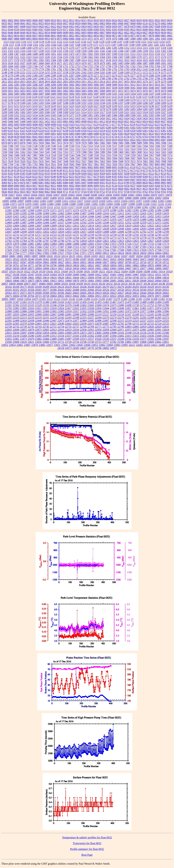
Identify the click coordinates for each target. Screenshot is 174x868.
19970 (76, 281)
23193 (9, 336)
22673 (91, 324)
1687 (145, 63)
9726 (72, 192)
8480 (35, 183)
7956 (127, 164)
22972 (128, 330)
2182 (29, 75)
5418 (90, 118)
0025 (121, 20)
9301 (47, 189)
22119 (98, 314)
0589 (96, 30)
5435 (163, 118)
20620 (106, 293)
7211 (72, 149)
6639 (17, 137)
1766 (158, 66)
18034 (136, 253)
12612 (76, 226)
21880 (9, 311)
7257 (170, 149)
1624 (139, 60)
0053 (41, 23)
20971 (158, 296)
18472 (143, 259)
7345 (47, 152)
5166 (109, 100)
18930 (16, 268)
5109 (164, 94)
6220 (145, 124)
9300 (41, 189)
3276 (145, 82)
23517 (91, 339)
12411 (113, 213)
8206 (115, 173)
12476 (113, 219)
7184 (23, 149)
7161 (139, 146)
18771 (31, 265)
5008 (109, 85)
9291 (17, 189)
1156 (5, 45)
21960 (113, 311)
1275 (66, 48)
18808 (61, 265)
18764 (23, 265)
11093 (102, 204)
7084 (115, 143)
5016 (157, 85)
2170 (133, 72)
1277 (78, 48)
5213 (16, 106)
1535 (66, 57)
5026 (41, 88)
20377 (46, 290)
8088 (109, 167)
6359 (133, 131)
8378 (170, 177)
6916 (96, 140)
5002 (72, 85)
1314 (139, 48)
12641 (128, 229)
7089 (139, 143)
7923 (109, 164)
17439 (23, 250)
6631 (145, 134)
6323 (23, 131)
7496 (41, 155)
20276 (121, 287)
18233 (109, 256)
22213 (23, 317)
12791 (68, 241)
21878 (165, 308)
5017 (163, 85)
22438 (31, 321)
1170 (90, 45)
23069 (68, 333)
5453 (53, 121)
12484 (9, 222)
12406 (76, 213)
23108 (128, 333)
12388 (166, 210)
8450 (139, 180)
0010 (53, 20)
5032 (78, 88)
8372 (151, 177)
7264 (35, 152)
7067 (53, 143)
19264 (124, 271)
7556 (115, 155)
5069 (109, 91)
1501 (84, 54)
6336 (53, 131)
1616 (96, 60)
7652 (78, 161)
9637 (157, 189)
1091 (151, 39)
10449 (94, 195)
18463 (136, 259)
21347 (16, 302)
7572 (170, 155)
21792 (9, 308)
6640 (23, 137)
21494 (158, 302)
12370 (46, 210)
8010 (4, 167)
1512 (133, 54)
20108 (72, 284)
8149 (60, 170)
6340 (78, 131)
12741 (136, 235)
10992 (158, 198)
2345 (23, 79)
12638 (106, 229)
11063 (161, 201)
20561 (166, 290)
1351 (151, 51)
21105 (42, 299)
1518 (170, 54)
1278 (84, 48)
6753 (108, 137)
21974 (136, 311)
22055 (31, 314)
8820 (145, 183)
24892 (106, 348)
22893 (46, 330)
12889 (83, 244)
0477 (121, 26)
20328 (143, 287)
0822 (127, 33)
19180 (79, 271)
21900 (46, 311)
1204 (169, 45)
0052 (35, 23)
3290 (60, 85)
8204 (102, 173)
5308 (60, 112)
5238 (163, 106)
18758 (9, 265)
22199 (165, 314)
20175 (23, 287)
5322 (133, 112)
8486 (66, 183)
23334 (61, 336)
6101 (60, 124)
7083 (109, 143)
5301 (17, 112)
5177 (4, 103)
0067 (127, 23)
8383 (23, 180)
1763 (139, 66)
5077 (151, 91)
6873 (4, 140)
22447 (53, 321)
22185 (151, 314)
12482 (158, 219)
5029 (60, 88)
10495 (38, 198)
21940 (98, 311)
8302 (121, 177)
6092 (11, 124)
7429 (4, 155)
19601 (31, 278)
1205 (4, 48)
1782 (60, 69)
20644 (151, 293)
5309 (66, 112)
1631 (164, 60)
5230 (114, 106)
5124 (71, 97)
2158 (66, 72)
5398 (170, 115)
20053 (165, 281)
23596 (158, 339)
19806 (158, 278)
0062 (96, 23)
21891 (38, 311)
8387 (35, 180)
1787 (90, 69)
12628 (31, 229)
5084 (23, 94)
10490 (23, 198)
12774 (121, 238)
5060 (53, 91)
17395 (143, 247)
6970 (4, 143)
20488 (76, 290)
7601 (102, 158)
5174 (158, 100)
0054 (47, 23)
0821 (121, 33)
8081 (84, 167)
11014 (72, 201)
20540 (143, 290)
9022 (47, 186)
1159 (24, 45)
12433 (76, 216)
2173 (151, 72)
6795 (157, 137)
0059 (78, 23)
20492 (83, 290)
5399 (4, 118)
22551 (151, 321)
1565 (109, 57)
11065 (168, 201)
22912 (53, 330)
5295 (164, 109)
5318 (108, 112)
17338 (98, 247)
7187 (41, 149)
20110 (87, 284)
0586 (90, 30)
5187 (60, 103)
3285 (29, 85)
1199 (138, 45)
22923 (68, 330)
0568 (47, 30)
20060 (20, 284)
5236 (151, 106)
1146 (114, 42)
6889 (72, 140)
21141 (65, 299)
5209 (164, 103)
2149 (11, 72)
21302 (162, 299)
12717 (38, 235)
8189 (35, 173)
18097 (35, 256)
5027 (47, 88)
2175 (164, 72)
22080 (61, 314)
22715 (136, 324)
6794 (151, 137)
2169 (127, 72)
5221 (59, 106)
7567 (151, 155)
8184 (17, 173)
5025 (35, 88)
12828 (158, 241)
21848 (121, 308)
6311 (17, 131)
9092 (72, 186)
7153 (90, 146)
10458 (116, 195)
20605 (83, 293)
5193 (96, 103)
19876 (38, 281)
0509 (164, 26)
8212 (151, 173)
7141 (59, 146)
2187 (41, 75)
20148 (162, 284)
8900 (17, 186)
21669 (98, 305)
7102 (4, 146)
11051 (109, 201)
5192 (90, 103)
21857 (128, 308)
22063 (46, 314)
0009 (47, 20)
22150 (113, 314)
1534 (60, 57)
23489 (53, 339)
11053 (117, 201)
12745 (158, 235)
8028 (23, 167)
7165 (151, 146)
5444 (170, 118)
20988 (166, 296)
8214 (163, 173)
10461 (131, 195)
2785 (84, 79)
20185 (31, 287)
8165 (102, 170)
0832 (4, 36)
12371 (53, 210)
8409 (102, 180)
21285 (124, 299)
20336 (166, 287)
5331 (17, 115)
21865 (143, 308)
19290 (139, 271)
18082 (20, 256)
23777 (106, 342)
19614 (46, 278)
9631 (139, 189)
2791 (121, 79)
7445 (11, 155)
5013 (139, 85)
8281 (102, 177)
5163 (90, 100)
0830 (164, 33)
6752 (102, 137)
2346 (29, 79)
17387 (136, 247)
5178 (11, 103)
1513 (139, 54)
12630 (46, 229)
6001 (66, 121)
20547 (151, 290)
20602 (68, 293)
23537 (113, 339)
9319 (114, 189)
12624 (165, 226)
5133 (120, 97)
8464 (164, 180)
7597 (78, 158)
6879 (23, 140)
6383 (4, 134)
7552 (102, 155)
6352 (90, 131)
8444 (127, 180)
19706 (98, 278)
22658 (83, 324)
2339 (158, 75)
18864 (143, 265)
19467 (136, 275)
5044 (139, 88)
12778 (143, 238)
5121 (53, 97)
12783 (16, 241)
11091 (87, 204)
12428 (46, 216)
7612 (157, 158)
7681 (145, 161)
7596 (72, 158)
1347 (127, 51)
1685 (133, 63)
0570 (59, 30)
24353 (147, 345)
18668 (98, 262)
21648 (76, 305)
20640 (143, 293)
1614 (84, 60)
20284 (128, 287)
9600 (121, 189)
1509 (115, 54)
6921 (127, 140)
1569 (133, 57)
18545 (166, 259)
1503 (96, 54)
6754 (114, 137)
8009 (170, 164)
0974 (53, 39)
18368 (53, 259)
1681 (109, 63)
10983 (91, 198)
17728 (9, 253)
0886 (4, 39)
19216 (109, 271)
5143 (11, 100)
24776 (91, 348)
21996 (166, 311)
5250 (66, 109)
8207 (121, 173)
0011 (59, 20)
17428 (166, 247)
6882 (35, 140)
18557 (16, 262)
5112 (5, 97)
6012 (102, 121)
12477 (121, 219)
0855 (90, 36)
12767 (83, 238)
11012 (65, 201)
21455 (98, 302)
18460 (128, 259)
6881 (29, 140)
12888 (76, 244)
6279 (66, 128)
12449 (128, 216)
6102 (66, 124)
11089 (72, 204)
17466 (38, 250)
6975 (17, 143)
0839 (41, 36)
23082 (98, 333)
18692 (113, 262)
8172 (127, 170)
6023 (139, 121)
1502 (90, 54)
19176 (72, 271)
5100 (109, 94)
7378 (78, 152)
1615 (90, 60)
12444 (91, 216)
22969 (113, 330)
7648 (66, 161)
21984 (151, 311)
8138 (17, 170)
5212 (10, 106)
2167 (115, 72)
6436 (66, 134)
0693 (84, 33)
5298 (170, 109)
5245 (35, 109)
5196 (115, 103)
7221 (121, 149)
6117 (90, 124)
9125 (109, 186)
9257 (133, 186)
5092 (72, 94)
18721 (136, 262)
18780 (38, 265)
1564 (102, 57)
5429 (145, 118)
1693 (4, 66)
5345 (53, 115)
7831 (53, 164)
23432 (143, 336)
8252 (66, 177)
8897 (170, 183)
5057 (41, 91)
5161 (78, 100)
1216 (17, 48)
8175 (145, 170)
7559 (133, 155)
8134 (11, 170)
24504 (169, 345)
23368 (98, 336)
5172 (145, 100)
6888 (66, 140)
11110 (43, 207)
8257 (84, 177)
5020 (11, 88)
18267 (124, 256)
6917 (102, 140)
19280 (132, 271)
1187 (114, 45)
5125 (77, 97)
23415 (136, 336)
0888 (17, 39)
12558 (136, 222)
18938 (23, 268)
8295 (115, 177)
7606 (127, 158)
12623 (158, 226)
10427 (12, 195)
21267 (109, 299)
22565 (16, 324)
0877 (145, 36)
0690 (66, 33)
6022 (133, 121)
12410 (106, 213)
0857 (102, 36)
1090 (145, 39)
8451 (145, 180)
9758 (127, 192)
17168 (158, 244)
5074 (133, 91)
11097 (124, 204)
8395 (72, 180)
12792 (76, 241)
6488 (96, 134)
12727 (76, 235)
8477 (29, 183)
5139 (157, 97)
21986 (158, 311)
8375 (164, 177)
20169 (16, 287)
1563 (96, 57)
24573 (68, 348)
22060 (38, 314)
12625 (9, 229)
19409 (91, 275)
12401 (53, 213)
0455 (90, 26)
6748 (78, 137)
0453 (78, 26)
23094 (106, 333)
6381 (163, 131)
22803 (128, 327)
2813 (11, 82)
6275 (41, 128)
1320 (170, 48)
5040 (127, 88)
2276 (127, 75)
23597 (166, 339)
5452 (47, 121)
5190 (78, 103)
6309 (4, 131)
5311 (78, 112)
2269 (84, 75)
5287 (151, 109)
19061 (98, 268)
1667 (35, 63)
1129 (102, 42)
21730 (136, 305)
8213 (157, 173)
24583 (76, 348)
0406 (11, 26)
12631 (53, 229)
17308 (68, 247)
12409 (98, 213)
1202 (156, 45)
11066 (6, 204)
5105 (139, 94)
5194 (102, 103)
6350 (84, 131)
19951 (61, 281)
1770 (11, 69)
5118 (35, 97)
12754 (46, 238)
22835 (166, 327)
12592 (166, 222)
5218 (47, 106)
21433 (76, 302)
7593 (53, 158)
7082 (102, 143)
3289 (53, 85)
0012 (65, 20)
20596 (61, 293)
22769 (91, 327)
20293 (136, 287)
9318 (108, 189)
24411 (154, 345)
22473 (61, 321)
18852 (121, 265)
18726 (143, 262)
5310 (72, 112)
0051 (29, 23)
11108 (36, 207)
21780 (166, 305)
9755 (114, 192)
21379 (38, 302)
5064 (78, 91)
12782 (9, 241)
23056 (53, 333)
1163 (48, 45)
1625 (145, 60)
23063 (61, 333)
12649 (23, 232)
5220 (53, 106)
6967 (164, 140)
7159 (127, 146)
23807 (136, 342)
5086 (35, 94)
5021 (17, 88)
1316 (151, 48)
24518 (61, 348)
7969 (139, 164)
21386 (46, 302)
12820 (98, 241)
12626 (16, 229)
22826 (151, 327)
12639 (113, 229)
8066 (66, 167)
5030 (66, 88)
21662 (83, 305)
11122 (93, 207)
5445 (4, 121)
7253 (157, 149)
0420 (41, 26)
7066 (47, 143)
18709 (128, 262)
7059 (41, 143)
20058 (12, 284)
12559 (143, 222)
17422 (158, 247)
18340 (31, 259)
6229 (23, 128)
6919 (115, 140)
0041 (23, 23)
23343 (76, 336)
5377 (72, 115)
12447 (113, 216)
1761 (127, 66)
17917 (61, 253)
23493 (61, 339)
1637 (23, 63)
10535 (61, 198)
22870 (31, 330)
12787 (46, 241)
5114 (17, 97)
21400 (53, 302)
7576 (11, 158)
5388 (121, 115)
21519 (23, 305)
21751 (143, 305)
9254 (121, 186)
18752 (166, 262)
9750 (96, 192)
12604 (16, 226)
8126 (157, 167)
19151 (57, 271)
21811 (38, 308)
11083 (43, 204)
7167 (163, 146)
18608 (53, 262)
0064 (109, 23)
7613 (163, 158)
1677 (90, 63)
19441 (113, 275)
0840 (47, 36)
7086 (127, 143)
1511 (127, 54)
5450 (35, 121)
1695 (17, 66)
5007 (102, 85)
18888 (158, 265)
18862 (136, 265)
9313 (96, 189)
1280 (96, 48)
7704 (11, 164)
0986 (72, 39)
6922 (133, 140)
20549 (158, 290)
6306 (158, 128)
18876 (151, 265)
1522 (23, 57)
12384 (143, 210)
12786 (38, 241)
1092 (158, 39)
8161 (78, 170)
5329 (4, 115)
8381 (11, 180)
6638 (11, 137)
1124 (72, 42)
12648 (16, 232)
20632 (136, 293)
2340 (164, 75)
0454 (84, 26)
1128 (96, 42)
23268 (23, 336)
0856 (96, 36)
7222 (127, 149)
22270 (106, 317)
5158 (60, 100)
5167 (115, 100)
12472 (91, 219)
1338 (78, 51)
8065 (60, 167)
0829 (158, 33)
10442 (71, 195)
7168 (170, 146)
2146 (164, 69)
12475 (106, 219)
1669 (47, 63)
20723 (38, 296)
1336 (66, 51)
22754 (61, 327)
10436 (49, 195)
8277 (90, 177)
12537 (61, 222)
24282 (139, 345)
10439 (64, 195)
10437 (56, 195)
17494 (61, 250)
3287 (41, 85)
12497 (53, 222)
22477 (76, 321)
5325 (151, 112)
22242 (61, 317)
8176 (151, 170)
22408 (16, 321)
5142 (4, 100)
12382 (128, 210)
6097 (41, 124)
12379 (106, 210)
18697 (121, 262)
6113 (78, 124)
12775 (128, 238)
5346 (60, 115)
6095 (29, 124)
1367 (17, 54)
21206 (87, 299)
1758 (109, 66)
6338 (65, 131)
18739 (158, 262)
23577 (143, 339)
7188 (47, 149)
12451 (143, 216)
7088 (133, 143)
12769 (98, 238)
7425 (164, 152)
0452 (72, 26)
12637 (98, 229)
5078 (158, 91)
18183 (94, 256)
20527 (113, 290)
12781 (166, 238)
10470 (154, 195)
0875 (133, 36)
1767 (164, 66)
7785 (29, 164)
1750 (60, 66)
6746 (65, 137)
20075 (27, 284)
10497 (46, 198)
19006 (46, 268)
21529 (38, 305)
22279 (128, 317)
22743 (38, 327)
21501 (9, 305)
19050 (91, 268)
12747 (165, 235)
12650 (31, 232)
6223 (157, 124)
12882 (38, 244)
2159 (72, 72)
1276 (72, 48)
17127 (136, 244)
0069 (139, 23)
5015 (151, 85)
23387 (106, 336)
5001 (66, 85)
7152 (84, 146)
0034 (170, 20)
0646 (11, 33)
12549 (106, 222)
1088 (133, 39)
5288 (158, 109)
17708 (158, 250)
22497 (106, 321)
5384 (102, 115)
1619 (115, 60)
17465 (31, 250)
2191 (66, 75)
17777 (23, 253)
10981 (76, 198)
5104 (133, 94)
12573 (151, 222)
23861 (20, 345)
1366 (11, 54)
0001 (4, 20)
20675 (9, 296)
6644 (47, 137)
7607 (133, 158)
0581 (72, 30)
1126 (84, 42)
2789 (109, 79)
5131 (108, 97)
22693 (113, 324)
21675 (113, 305)
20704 (31, 296)
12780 (158, 238)
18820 (76, 265)
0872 (115, 36)
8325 (127, 177)
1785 (78, 69)
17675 (151, 250)
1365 (4, 54)
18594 (38, 262)
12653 (53, 232)
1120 (48, 42)
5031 (72, 88)
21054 (28, 299)
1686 (139, 63)
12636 (91, 229)
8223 (23, 177)
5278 (102, 109)
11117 (71, 207)
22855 (23, 330)
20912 (98, 296)
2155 (47, 72)
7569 (164, 155)
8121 (139, 167)
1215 (11, 48)
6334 (41, 131)
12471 (83, 219)
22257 (91, 317)
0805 (96, 33)
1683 (121, 63)
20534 (136, 290)
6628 (127, 134)
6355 (108, 131)
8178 (158, 170)
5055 (29, 91)
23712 (61, 342)
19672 (83, 278)
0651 (35, 33)
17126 (128, 244)
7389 (102, 152)
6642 (35, 137)
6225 (169, 124)
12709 (166, 232)
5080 (170, 91)
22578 (23, 324)
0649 (23, 33)
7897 (102, 164)
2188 (47, 75)
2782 (66, 79)
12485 (16, 222)
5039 (121, 88)
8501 (102, 183)
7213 (84, 149)
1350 (145, 51)
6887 (60, 140)
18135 (72, 256)
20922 (113, 296)
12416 (143, 213)
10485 (9, 198)
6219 (139, 124)
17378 (121, 247)
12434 (83, 216)
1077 (102, 39)
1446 (29, 54)
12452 (151, 216)
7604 (115, 158)
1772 (17, 69)
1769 (4, 69)
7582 (23, 158)
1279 (90, 48)
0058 (72, 23)
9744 (84, 192)
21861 (136, 308)
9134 (115, 186)
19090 (158, 268)
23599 (9, 342)
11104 (6, 207)
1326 (29, 51)
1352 (158, 51)
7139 (47, 146)
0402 (163, 23)
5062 (66, 91)
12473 (98, 219)
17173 (166, 244)
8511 (115, 183)
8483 (53, 183)
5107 (151, 94)
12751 (31, 238)
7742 (17, 164)
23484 (46, 339)
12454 (166, 216)
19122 (27, 271)
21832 (76, 308)
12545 (98, 222)
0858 (109, 36)
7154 (96, 146)
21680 (121, 305)
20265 (98, 287)
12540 (68, 222)
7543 (72, 155)
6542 (115, 134)
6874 (11, 140)
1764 (145, 66)
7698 (164, 161)
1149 (132, 42)
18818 (68, 265)
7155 (102, 146)
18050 (143, 253)
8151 (66, 170)
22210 (16, 317)
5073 (127, 91)
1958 (133, 69)
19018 (68, 268)
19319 (169, 271)
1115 (18, 42)
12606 (31, 226)
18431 (113, 259)
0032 (157, 20)
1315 (145, 48)
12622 (151, 226)
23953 (95, 345)
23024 (166, 330)
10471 (161, 195)
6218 (133, 124)
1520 (11, 57)
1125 (78, 42)
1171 (96, 45)
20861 (83, 296)
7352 (60, 152)
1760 (121, 66)
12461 (53, 219)
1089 (139, 39)
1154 (162, 42)
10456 (109, 195)
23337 (68, 336)
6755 (121, 137)
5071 (115, 91)
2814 (17, 82)
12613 (83, 226)
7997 (151, 164)
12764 (76, 238)
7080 (90, 143)
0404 (170, 23)
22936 (83, 330)
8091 (115, 167)
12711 (8, 235)
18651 (83, 262)
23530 (106, 339)
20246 (83, 287)
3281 (4, 85)
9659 (35, 192)
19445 (128, 275)
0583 (84, 30)
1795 (127, 69)
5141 (169, 97)
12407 (83, 213)
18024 (121, 253)
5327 (163, 112)
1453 (66, 54)
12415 (136, 213)
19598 (23, 278)
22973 (136, 330)
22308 (151, 317)
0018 (96, 20)
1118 (36, 42)
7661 (96, 161)
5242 (17, 109)
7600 (96, 158)
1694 (11, 66)
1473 (78, 54)
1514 (145, 54)
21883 (16, 311)
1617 (102, 60)
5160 (72, 100)
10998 (28, 201)
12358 (130, 207)
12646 (166, 229)
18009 (98, 253)
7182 (11, 149)
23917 (50, 345)
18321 (9, 259)
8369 (145, 177)
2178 (4, 75)
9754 (108, 192)
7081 (96, 143)
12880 (23, 244)
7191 (66, 149)
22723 (151, 324)
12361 (145, 207)
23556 (128, 339)
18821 (83, 265)
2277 (133, 75)
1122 (59, 42)
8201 (90, 173)
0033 (163, 20)
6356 (114, 131)
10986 (113, 198)
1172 (102, 45)
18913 (166, 265)
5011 (127, 85)
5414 (65, 118)
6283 (90, 128)
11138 (108, 207)
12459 (38, 219)
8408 (96, 180)
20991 (5, 299)
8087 (102, 167)
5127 (90, 97)
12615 (98, 226)
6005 (78, 121)
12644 (151, 229)
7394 (109, 152)
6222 (151, 124)
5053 (23, 91)
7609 (139, 158)
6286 (109, 128)
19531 (158, 275)
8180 (170, 170)
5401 (17, 118)
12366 (16, 210)
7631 (35, 161)
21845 (113, 308)
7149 (65, 146)
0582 (78, 30)
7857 (90, 164)
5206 (145, 103)
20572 (16, 293)
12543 (91, 222)
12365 (9, 210)
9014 (29, 186)
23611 (31, 342)
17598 (121, 250)
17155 (151, 244)
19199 (94, 271)
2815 (23, 82)
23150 (151, 333)
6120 (102, 124)
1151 (144, 42)
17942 (76, 253)
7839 (66, 164)
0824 (139, 33)
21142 (72, 299)
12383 (136, 210)
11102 (161, 204)
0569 (53, 30)
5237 (157, 106)
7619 (17, 161)
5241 (11, 109)
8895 (163, 183)
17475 (46, 250)
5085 (29, 94)
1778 (35, 69)
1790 (109, 69)
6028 (170, 121)
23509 (76, 339)
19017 (61, 268)
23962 (102, 345)
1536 (72, 57)
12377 (91, 210)
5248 (53, 109)
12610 (61, 226)
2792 (127, 79)
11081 (35, 204)
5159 (66, 100)
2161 (78, 72)
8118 (133, 167)
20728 (46, 296)
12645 (158, 229)
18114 (65, 256)
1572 (151, 57)
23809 (151, 342)
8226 (29, 177)
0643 (163, 30)
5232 (127, 106)
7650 (72, 161)
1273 (53, 48)
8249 (60, 177)
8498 (90, 183)
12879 (16, 244)
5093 (78, 94)
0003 (17, 20)
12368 (31, 210)
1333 (47, 51)
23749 (91, 342)
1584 (53, 60)
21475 (121, 302)
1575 (170, 57)
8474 (17, 183)
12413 (128, 213)
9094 (78, 186)
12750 (23, 238)
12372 (61, 210)
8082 (90, 167)
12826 (143, 241)
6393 (23, 134)
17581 (113, 250)
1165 (60, 45)
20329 (151, 287)
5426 (139, 118)
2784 (78, 79)
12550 (113, 222)
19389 (68, 275)
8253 (72, 177)
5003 (78, 85)
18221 (102, 256)
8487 (72, 183)
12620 (136, 226)
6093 (17, 124)
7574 (4, 158)
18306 (154, 256)
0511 (4, 30)
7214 (90, 149)
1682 (115, 63)
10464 (146, 195)
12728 (83, 235)
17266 (38, 247)
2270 (90, 75)
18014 (113, 253)
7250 (139, 149)
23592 (151, 339)
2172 (145, 72)
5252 (78, 109)
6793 (145, 137)
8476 (23, 183)
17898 (53, 253)
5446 (11, 121)
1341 (96, 51)
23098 (113, 333)
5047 (158, 88)
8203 (96, 173)
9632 (145, 189)
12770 (106, 238)
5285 (145, 109)
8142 (29, 170)
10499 (53, 198)
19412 (98, 275)
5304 (35, 112)
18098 (42, 256)
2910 (78, 82)
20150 (169, 284)
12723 (53, 235)
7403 (127, 152)
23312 (53, 336)
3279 (163, 82)
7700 (4, 164)
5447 (17, 121)
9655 (23, 192)
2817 (35, 82)
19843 (9, 281)
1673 (72, 63)
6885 (53, 140)
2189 (53, 75)
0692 (78, 33)
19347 (31, 275)
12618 (121, 226)
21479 (128, 302)
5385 (109, 115)
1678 (96, 63)
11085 (58, 204)
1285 (115, 48)
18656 (91, 262)
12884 (53, 244)
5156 (47, 100)
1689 (158, 63)
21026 (20, 299)
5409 (35, 118)
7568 (158, 155)
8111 (127, 167)
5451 (41, 121)
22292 (143, 317)
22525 (136, 321)
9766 (170, 192)
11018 (87, 201)
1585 (60, 60)
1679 (102, 63)
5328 (170, 112)
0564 (23, 30)
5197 (121, 103)
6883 (41, 140)
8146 (53, 170)
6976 (23, 143)
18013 (106, 253)
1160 (30, 45)
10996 (13, 201)
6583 (121, 134)
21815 (46, 308)
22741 (31, 327)
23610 (23, 342)
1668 (41, 63)
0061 (90, 23)
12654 (61, 232)
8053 (53, 167)
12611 (68, 226)
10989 (136, 198)
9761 (139, 192)
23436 (151, 336)
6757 (133, 137)
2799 (164, 79)
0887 (11, 39)
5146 (29, 100)
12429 (53, 216)
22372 (166, 317)
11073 (13, 204)
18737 (151, 262)
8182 (4, 173)
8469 (4, 183)
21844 (106, 308)
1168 (78, 45)
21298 (154, 299)
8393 (60, 180)
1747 (41, 66)
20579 (31, 293)
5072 (121, 91)
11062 (154, 201)
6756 (127, 137)
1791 (115, 69)
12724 (61, 235)
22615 (46, 324)
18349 (38, 259)
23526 (98, 339)
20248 (91, 287)
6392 (17, 134)
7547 (84, 155)
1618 (109, 60)
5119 (41, 97)
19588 (16, 278)
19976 (83, 281)
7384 (96, 152)
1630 (158, 60)
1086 (121, 39)
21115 (50, 299)
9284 (4, 189)
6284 (96, 128)
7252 (151, 149)
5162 (84, 100)
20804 (53, 296)
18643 (76, 262)
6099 (54, 124)
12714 (23, 235)
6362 (151, 131)
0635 (139, 30)
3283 (17, 85)
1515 (151, 54)
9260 (139, 186)
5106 (145, 94)
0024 (114, 20)
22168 (136, 314)
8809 (139, 183)
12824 (128, 241)
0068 (133, 23)
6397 (41, 134)
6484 (78, 134)
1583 (47, 60)
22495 (91, 321)
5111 (170, 94)
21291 (139, 299)
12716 (31, 235)
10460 (124, 195)
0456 (96, 26)
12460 (46, 219)
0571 (65, 30)
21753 (151, 305)
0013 (72, 20)
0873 (121, 36)
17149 (143, 244)
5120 (47, 97)
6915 (90, 140)
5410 (41, 118)
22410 (23, 321)
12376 (83, 210)
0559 (16, 30)
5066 (90, 91)
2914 (102, 82)
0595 (127, 30)
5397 (164, 115)
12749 (16, 238)
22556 (9, 324)
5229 (108, 106)
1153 (156, 42)
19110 (12, 271)
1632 (170, 60)
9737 (78, 192)
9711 (66, 192)
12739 (128, 235)
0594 (121, 30)
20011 (128, 281)
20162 (9, 287)
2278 (139, 75)
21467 (113, 302)
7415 (151, 152)
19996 (106, 281)
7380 (84, 152)
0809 (109, 33)
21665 (91, 305)
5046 (151, 88)
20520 (98, 290)
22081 (68, 314)
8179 (164, 170)
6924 (145, 140)
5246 (41, 109)
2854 (72, 82)
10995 (6, 201)
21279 (117, 299)
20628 (128, 293)
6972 (11, 143)
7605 (121, 158)
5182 (35, 103)
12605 (23, 226)
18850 (113, 265)
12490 (31, 222)
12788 (53, 241)
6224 (163, 124)
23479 (31, 339)
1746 (35, 66)
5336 (41, 115)
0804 (90, 33)
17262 (31, 247)
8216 (4, 177)
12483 (166, 219)
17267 (46, 247)
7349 (53, 152)
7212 (78, 149)
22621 (53, 324)
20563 (9, 293)
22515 (121, 321)
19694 (91, 278)
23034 (16, 333)
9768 (5, 195)
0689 (60, 33)
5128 (96, 97)
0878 (151, 36)
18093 (27, 256)
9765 (163, 192)
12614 (91, 226)
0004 (23, 20)
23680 (46, 342)
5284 (139, 109)
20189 (38, 287)
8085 (96, 167)
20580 (38, 293)
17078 (121, 244)
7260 (11, 152)
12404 (68, 213)
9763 (151, 192)
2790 (115, 79)
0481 (139, 26)
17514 (68, 250)
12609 (53, 226)
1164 (54, 45)
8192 (41, 173)
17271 (53, 247)
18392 (91, 259)
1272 (47, 48)
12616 (106, 226)
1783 (66, 69)
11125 (100, 207)
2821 (60, 82)
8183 (11, 173)
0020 (108, 20)
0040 (17, 23)
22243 (68, 317)
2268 (78, 75)
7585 (29, 158)
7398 (115, 152)
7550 (96, 155)
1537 (78, 57)
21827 (68, 308)
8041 (35, 167)
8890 (157, 183)
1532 (53, 57)
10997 (21, 201)
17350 (113, 247)
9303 (60, 189)
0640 (145, 30)
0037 (11, 23)
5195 (109, 103)
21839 (98, 308)
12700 (128, 232)
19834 (166, 278)
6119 (96, 124)
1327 (35, 51)
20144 (154, 284)
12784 (23, 241)
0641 (151, 30)
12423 (23, 216)
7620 (23, 161)
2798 (158, 79)
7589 (47, 158)
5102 (121, 94)
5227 (96, 106)
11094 (109, 204)
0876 (139, 36)
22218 (31, 317)
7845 (72, 164)
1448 (35, 54)
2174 (158, 72)
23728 (68, 342)
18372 (61, 259)
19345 (23, 275)
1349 (139, 51)
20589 (46, 293)
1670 (53, 63)
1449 (41, 54)
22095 (83, 314)
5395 (151, 115)
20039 (136, 281)
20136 (132, 284)
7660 (90, 161)
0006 (35, 20)
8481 (41, 183)
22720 (143, 324)
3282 (11, 85)
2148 (4, 72)
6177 (114, 124)
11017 (80, 201)
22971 (121, 330)
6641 (29, 137)
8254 (78, 177)
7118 (29, 146)
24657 (83, 348)
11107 (28, 207)
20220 (53, 287)
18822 (91, 265)
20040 (143, 281)
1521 (17, 57)
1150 (138, 42)
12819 (91, 241)
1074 (84, 39)
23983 (117, 345)
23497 (68, 339)
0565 (29, 30)
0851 (66, 36)
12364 (168, 207)
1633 (4, 63)
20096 (57, 284)
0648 (17, 33)
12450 (136, 216)
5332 (23, 115)
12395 (23, 213)
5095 (90, 94)
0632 (133, 30)
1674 (78, 63)
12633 (68, 229)
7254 (163, 149)
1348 (133, 51)
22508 (113, 321)
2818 (41, 82)
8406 (90, 180)
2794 (133, 79)
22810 (143, 327)
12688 (106, 232)
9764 (157, 192)
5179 (17, 103)
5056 (35, 91)
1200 (144, 45)
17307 (61, 247)
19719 (113, 278)
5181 (29, 103)
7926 (115, 164)
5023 (23, 88)
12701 (136, 232)
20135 (124, 284)
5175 (164, 100)
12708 (158, 232)
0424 (66, 26)
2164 (96, 72)
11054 (124, 201)
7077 (72, 143)
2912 (90, 82)
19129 (35, 271)
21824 (61, 308)
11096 (117, 204)
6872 (170, 137)
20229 (68, 287)
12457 (23, 219)
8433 (109, 180)
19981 (91, 281)
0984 (66, 39)
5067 (96, 91)
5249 (60, 109)
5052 (17, 91)
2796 (145, 79)
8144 (41, 170)
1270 (35, 48)
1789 (102, 69)
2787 (96, 79)
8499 (96, 183)
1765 (151, 66)
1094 (170, 39)
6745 (59, 137)
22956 (98, 330)
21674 (106, 305)
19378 (61, 275)
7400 (121, 152)
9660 (41, 192)
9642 (163, 189)
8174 (139, 170)
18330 (23, 259)
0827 (145, 33)
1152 (150, 42)
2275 (121, 75)
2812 (4, 82)
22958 (106, 330)
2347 (35, 79)
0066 (121, 23)
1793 (121, 69)
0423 (60, 26)
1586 (66, 60)
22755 (68, 327)
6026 (157, 121)
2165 (102, 72)
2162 (84, 72)
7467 (29, 155)
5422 (114, 118)
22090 (76, 314)
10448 (86, 195)
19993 (98, 281)
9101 (102, 186)
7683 (151, 161)
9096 (90, 186)
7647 (60, 161)
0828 (151, 33)
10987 (121, 198)
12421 (16, 216)
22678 (98, 324)
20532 (128, 290)
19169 (64, 271)
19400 (76, 275)
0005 (29, 20)
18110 (57, 256)
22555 (166, 321)
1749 (53, 66)
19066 (121, 268)
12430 (61, 216)
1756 (96, 66)
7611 (151, 158)
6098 (47, 124)
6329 (35, 131)
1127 (90, 42)
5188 (66, 103)
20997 (13, 299)
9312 (90, 189)
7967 (133, 164)
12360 (138, 207)
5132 (114, 97)
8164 (96, 170)
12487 (23, 222)
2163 (90, 72)
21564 (61, 305)
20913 (106, 296)
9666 (53, 192)
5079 (164, 91)
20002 (121, 281)
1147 (120, 42)
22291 (136, 317)
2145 (158, 69)
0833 (11, 36)
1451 (53, 54)
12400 (46, 213)
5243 (23, 109)
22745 (46, 327)
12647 (9, 232)
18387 (83, 259)
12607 (38, 226)
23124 (136, 333)
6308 (170, 128)
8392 (53, 180)
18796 (53, 265)
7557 (121, 155)
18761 (16, 265)
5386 (115, 115)
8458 (151, 180)
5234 (139, 106)
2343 (11, 79)
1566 (115, 57)
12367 (23, 210)
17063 (106, 244)
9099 (96, 186)
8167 (115, 170)
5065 (84, 91)
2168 (121, 72)
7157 (114, 146)
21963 (121, 311)
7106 (11, 146)
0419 (35, 26)
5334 (35, 115)
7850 (84, 164)
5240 (4, 109)
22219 (38, 317)
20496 (91, 290)
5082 (11, 94)
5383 (96, 115)
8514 (121, 183)
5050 (4, 91)
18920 (9, 268)
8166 (109, 170)
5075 (139, 91)
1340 (90, 51)
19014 (53, 268)
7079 (84, 143)
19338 (16, 275)
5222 (65, 106)
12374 (76, 210)
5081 (4, 94)
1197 (126, 45)
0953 (47, 39)
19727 (121, 278)
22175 (143, 314)
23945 (80, 345)
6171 (108, 124)
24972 (113, 348)
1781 (53, 69)
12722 (46, 235)
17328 (91, 247)
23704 (53, 342)
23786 (121, 342)
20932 (128, 296)
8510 (109, 183)
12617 (113, 226)
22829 (158, 327)
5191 (84, 103)
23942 (72, 345)
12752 (38, 238)
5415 (72, 118)
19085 (151, 268)
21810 (31, 308)
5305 (41, 112)
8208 (127, 173)
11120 (86, 207)
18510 (158, 259)
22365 (158, 317)
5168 (121, 100)
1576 (4, 60)
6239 (29, 128)
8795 (133, 183)
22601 (38, 324)
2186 (35, 75)
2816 (29, 82)
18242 (117, 256)
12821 (106, 241)
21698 (128, 305)
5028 (53, 88)
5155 (41, 100)
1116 (24, 42)
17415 (151, 247)
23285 (38, 336)
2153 (35, 72)
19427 (106, 275)
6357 (121, 131)
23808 (143, 342)
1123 (66, 42)
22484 (83, 321)
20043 (151, 281)
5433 (151, 118)
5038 (115, 88)
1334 (53, 51)
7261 (17, 152)
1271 (41, 48)
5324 (145, 112)
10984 (98, 198)
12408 (91, 213)
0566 (35, 30)
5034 (90, 88)
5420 (102, 118)
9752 (102, 192)
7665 (109, 161)
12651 (38, 232)
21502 (16, 305)
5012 (133, 85)
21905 (61, 311)
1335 (60, 51)
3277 (151, 82)
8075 (78, 167)
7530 (60, 155)
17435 (16, 250)
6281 (78, 128)
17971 (83, 253)
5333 (29, 115)
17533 (76, 250)
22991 (158, 330)
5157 (53, 100)
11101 (154, 204)
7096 (164, 143)
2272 (102, 75)
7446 (17, 155)
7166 (157, 146)
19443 (121, 275)
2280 (151, 75)
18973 (31, 268)
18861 (128, 265)
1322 (11, 51)
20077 (35, 284)
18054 (151, 253)
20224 (61, 287)
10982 (83, 198)
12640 (121, 229)
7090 (145, 143)
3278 (157, 82)
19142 (49, 271)
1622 (127, 60)
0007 (41, 20)
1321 (4, 51)
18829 (106, 265)
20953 (136, 296)
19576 (166, 275)
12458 (31, 219)
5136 (139, 97)
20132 (109, 284)
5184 (47, 103)
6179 (120, 124)
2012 (139, 69)
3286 (35, 85)
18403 (98, 259)
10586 (68, 198)
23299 (46, 336)
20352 (16, 290)
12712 (16, 235)
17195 (16, 247)
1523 (29, 57)
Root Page (87, 855)
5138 (151, 97)
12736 (121, 235)
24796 (98, 348)
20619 (98, 293)
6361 (145, 131)
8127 (163, 167)
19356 (38, 275)
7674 (139, 161)
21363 (23, 302)
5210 (170, 103)
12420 (9, 216)
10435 (42, 195)
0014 (78, 20)
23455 (9, 339)
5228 (102, 106)
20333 (158, 287)
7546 (78, 155)
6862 (163, 137)
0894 (35, 39)
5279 (109, 109)
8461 (158, 180)
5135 (132, 97)
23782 (113, 342)
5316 (96, 112)
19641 (68, 278)
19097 (166, 268)
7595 (66, 158)
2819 (47, 82)
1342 (102, 51)
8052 (47, 167)
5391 (139, 115)
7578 (17, 158)
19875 (31, 281)
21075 (35, 299)
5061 (60, 91)
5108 (158, 94)
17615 (136, 250)
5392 (145, 115)
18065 (166, 253)
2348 (41, 79)
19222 (117, 271)
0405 (4, 26)
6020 (121, 121)
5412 (53, 118)
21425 (68, 302)
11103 (168, 204)
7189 (53, 149)
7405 (133, 152)
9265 (151, 186)
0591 (102, 30)
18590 (31, 262)
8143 (35, 170)
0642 (157, 30)
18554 (9, 262)
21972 (128, 311)
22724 (158, 324)
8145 (47, 170)
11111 (50, 207)
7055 (35, 143)
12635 (83, 229)
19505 (143, 275)
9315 (102, 189)
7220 (114, 149)
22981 (143, 330)
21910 (68, 311)
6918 (109, 140)
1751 (66, 66)
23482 (38, 339)
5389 (127, 115)
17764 (16, 253)
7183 (17, 149)
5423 (121, 118)
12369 (38, 210)
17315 (76, 247)
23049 (31, 333)
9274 (164, 186)
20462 (68, 290)
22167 (128, 314)
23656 (38, 342)
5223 (72, 106)
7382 (90, 152)
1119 (42, 42)
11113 (64, 207)
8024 (17, 167)
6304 (145, 128)
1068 (78, 39)
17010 (98, 244)
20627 (121, 293)
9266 (158, 186)
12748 (9, 238)
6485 (84, 134)
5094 (84, 94)
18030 (128, 253)
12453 (158, 216)
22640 (61, 324)
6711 (53, 137)
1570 (139, 57)
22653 (76, 324)
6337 (59, 131)
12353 (123, 207)
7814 (47, 164)
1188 (120, 45)
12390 (9, 213)
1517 (163, 54)
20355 (23, 290)
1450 (47, 54)
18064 (158, 253)
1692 (170, 63)
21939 (91, 311)
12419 (165, 213)
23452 (166, 336)
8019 (11, 167)
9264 (145, 186)
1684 (127, 63)
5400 (11, 118)
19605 (38, 278)
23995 (125, 345)
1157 (11, 45)
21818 (53, 308)
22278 (121, 317)
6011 (96, 121)
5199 (133, 103)
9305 (72, 189)
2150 (17, 72)
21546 (53, 305)
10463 (139, 195)
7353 (66, 152)
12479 (136, 219)
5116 (29, 97)
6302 (133, 128)
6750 (90, 137)
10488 (16, 198)
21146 (79, 299)
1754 (84, 66)
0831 (170, 33)
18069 (5, 256)
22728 (9, 327)
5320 (121, 112)
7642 (53, 161)
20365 (38, 290)
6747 (72, 137)
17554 (106, 250)
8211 (145, 173)
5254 (84, 109)
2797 (151, 79)
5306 (47, 112)
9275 (170, 186)
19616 (53, 278)
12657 (83, 232)
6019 (114, 121)
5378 (78, 115)
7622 (29, 161)
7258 (4, 152)
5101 (115, 94)
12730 (98, 235)
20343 (9, 290)
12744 (151, 235)
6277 (53, 128)
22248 (76, 317)
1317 (158, 48)
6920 (121, 140)
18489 (151, 259)
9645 (170, 189)
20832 (61, 296)
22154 (121, 314)
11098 (131, 204)
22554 (158, 321)
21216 (94, 299)
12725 (68, 235)
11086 (65, 204)
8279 (96, 177)
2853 (66, 82)
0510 (170, 26)
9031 (53, 186)
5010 (121, 85)
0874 (127, 36)
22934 (76, 330)
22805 (136, 327)
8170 (121, 170)
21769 (158, 305)
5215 (29, 106)
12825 (136, 241)
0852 (72, 36)
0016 (90, 20)
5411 (47, 118)
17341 (106, 247)
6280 (72, 128)
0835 (23, 36)
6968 (170, 140)
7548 (90, 155)
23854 (12, 345)
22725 (166, 324)
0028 (133, 20)
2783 (72, 79)
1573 (158, 57)
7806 (41, 164)
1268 (29, 48)
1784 (72, 69)
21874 (158, 308)
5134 (126, 97)
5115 (23, 97)
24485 (162, 345)
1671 (60, 63)
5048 (164, 88)
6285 (102, 128)
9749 (90, 192)
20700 (23, 296)
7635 (41, 161)
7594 (60, 158)
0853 (78, 36)
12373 (68, 210)
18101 (50, 256)
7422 (158, 152)
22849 (16, 330)
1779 (41, 69)
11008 (58, 201)
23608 (16, 342)
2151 (23, 72)
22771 (98, 327)
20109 (80, 284)
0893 (29, 39)
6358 (127, 131)
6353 (96, 131)
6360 (139, 131)
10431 (19, 195)
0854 (84, 36)
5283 (133, 109)
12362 (153, 207)
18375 (68, 259)
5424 (127, 118)
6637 (4, 137)
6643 (41, 137)
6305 (151, 128)
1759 (115, 66)
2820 (53, 82)
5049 (170, 88)
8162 (84, 170)
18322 (16, 259)
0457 (102, 26)
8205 (109, 173)
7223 (133, 149)
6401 (53, 134)
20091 (50, 284)
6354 (102, 131)
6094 (23, 124)
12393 (16, 213)
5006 (96, 85)
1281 (102, 48)
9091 (66, 186)
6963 (158, 140)
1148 (126, 42)
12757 (61, 238)
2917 (121, 82)
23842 (158, 342)
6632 (151, 134)
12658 (91, 232)
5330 (11, 115)
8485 (60, 183)
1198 (132, 45)
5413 (59, 118)
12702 (143, 232)
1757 (102, 66)
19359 (46, 275)
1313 (133, 48)
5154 (35, 100)
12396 (31, 213)
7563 (139, 155)
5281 (121, 109)
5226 (90, 106)
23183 (158, 333)
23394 (113, 336)
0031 (151, 20)
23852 (5, 345)
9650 (11, 192)
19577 (9, 278)
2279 (145, 75)
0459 (115, 26)
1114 (12, 42)
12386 (158, 210)
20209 (46, 287)
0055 (53, 23)
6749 (84, 137)
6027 (163, 121)
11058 (146, 201)
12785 (31, 241)
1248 (23, 48)
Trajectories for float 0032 (87, 843)
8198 (72, 173)
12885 (61, 244)
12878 (9, 244)
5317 (102, 112)
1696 (23, 66)
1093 (164, 39)
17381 (128, 247)
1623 (133, 60)
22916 (61, 330)
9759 (133, 192)
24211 (132, 345)
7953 (121, 164)
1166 (66, 45)
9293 (23, 189)
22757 (76, 327)
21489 (151, 302)
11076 (28, 204)
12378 (98, 210)
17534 (83, 250)
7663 (102, 161)
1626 (151, 60)
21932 (83, 311)
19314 (162, 271)
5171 (139, 100)
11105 (14, 207)
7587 (41, 158)
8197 (66, 173)
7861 (96, 164)
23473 (23, 339)
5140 (163, 97)
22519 (128, 321)
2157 (60, 72)
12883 (46, 244)
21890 (31, 311)
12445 (98, 216)
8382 (17, 180)
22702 (121, 324)
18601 (46, 262)
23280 (31, 336)
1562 (90, 57)
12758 (68, 238)
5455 (60, 121)
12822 (113, 241)
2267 (72, 75)
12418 (158, 213)
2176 (170, 72)
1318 (164, 48)
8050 (41, 167)
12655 (68, 232)
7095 (158, 143)
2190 (60, 75)
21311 (169, 299)
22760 (83, 327)
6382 (170, 131)
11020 (102, 201)
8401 (84, 180)
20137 (139, 284)
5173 (151, 100)
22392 (9, 321)
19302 (154, 271)
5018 (170, 85)
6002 (72, 121)
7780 (23, 164)
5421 (108, 118)
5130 (102, 97)
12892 (91, 244)
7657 (84, 161)
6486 (90, 134)
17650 (143, 250)
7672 (133, 161)
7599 (90, 158)
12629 (38, 229)
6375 (157, 131)
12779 (151, 238)
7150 (72, 146)
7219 (108, 149)
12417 (151, 213)
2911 (84, 82)
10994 (166, 198)
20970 (151, 296)
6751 (96, 137)
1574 (164, 57)
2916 (114, 82)
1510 (121, 54)
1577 (11, 60)
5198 (127, 103)
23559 (136, 339)
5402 (23, 118)
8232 (35, 177)
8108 (121, 167)
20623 (113, 293)
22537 (143, 321)
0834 (17, 36)
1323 (17, 51)
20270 (106, 287)
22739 (23, 327)
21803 (16, 308)
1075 (90, 39)
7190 (60, 149)
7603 (109, 158)
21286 (132, 299)
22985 (151, 330)
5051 (11, 91)
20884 (91, 296)
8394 (66, 180)
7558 (127, 155)
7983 (145, 164)
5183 (41, 103)
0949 (41, 39)
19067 (128, 268)
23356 (83, 336)
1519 (4, 57)
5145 (23, 100)
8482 (47, 183)
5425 (133, 118)
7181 (4, 149)
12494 (38, 222)
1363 (164, 51)
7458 (23, 155)
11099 (139, 204)
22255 (83, 317)
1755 (90, 66)
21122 (57, 299)
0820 (115, 33)
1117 (30, 42)
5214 (23, 106)
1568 (127, 57)
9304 (66, 189)
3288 (47, 85)
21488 (143, 302)
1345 (115, 51)
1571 (145, 57)
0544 (10, 30)
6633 (158, 134)
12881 (31, 244)
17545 (91, 250)
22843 (9, 330)
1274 (60, 48)
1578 (17, 60)
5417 (84, 118)
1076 (96, 39)
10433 (27, 195)
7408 (139, 152)
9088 (60, 186)
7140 (53, 146)
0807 (102, 33)
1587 (72, 60)
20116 (94, 284)
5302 (23, 112)
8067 (72, 167)
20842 (76, 296)
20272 (113, 287)
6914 (84, 140)
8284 (109, 177)
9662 (47, 192)
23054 (46, 333)
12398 (38, 213)
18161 (79, 256)
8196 (60, 173)
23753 (98, 342)
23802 (128, 342)
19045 (83, 268)
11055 (131, 201)
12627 (23, 229)
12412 (121, 213)
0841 (53, 36)
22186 (158, 314)
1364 (170, 51)
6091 (5, 124)
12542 (83, 222)
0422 (53, 26)
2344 (17, 79)
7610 (145, 158)
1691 (164, 63)
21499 (166, 302)
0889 (23, 39)
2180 (17, 75)
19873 (23, 281)
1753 (78, 66)
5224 (78, 106)
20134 (117, 284)
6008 (84, 121)
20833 (68, 296)
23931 (57, 345)
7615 (4, 161)
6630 (139, 134)
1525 (41, 57)
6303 (139, 128)
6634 (164, 134)
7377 (72, 152)
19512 (151, 275)
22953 (91, 330)
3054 (133, 82)
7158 (121, 146)
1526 (47, 57)
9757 (121, 192)
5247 (47, 109)
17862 (38, 253)
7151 (78, 146)
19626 (61, 278)
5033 (84, 88)
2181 (23, 75)
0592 (108, 30)
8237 (41, 177)
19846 (16, 281)
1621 (121, 60)
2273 (109, 75)
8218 (17, 177)
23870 (35, 345)
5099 (102, 94)
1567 (121, 57)
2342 (4, 79)
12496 (46, 222)
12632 (61, 229)
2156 (53, 72)
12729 (91, 235)
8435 (115, 180)
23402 (121, 336)
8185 (23, 173)
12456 (16, 219)
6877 (17, 140)
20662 (166, 293)
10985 (106, 198)
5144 (17, 100)
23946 (87, 345)
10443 (79, 195)
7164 (145, 146)
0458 (109, 26)
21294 (147, 299)
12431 (68, 216)
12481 (151, 219)
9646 (4, 192)
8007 (164, 164)
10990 (143, 198)
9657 (29, 192)
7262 (23, 152)
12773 (113, 238)
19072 (136, 268)
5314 (84, 112)
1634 (11, 63)
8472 (11, 183)
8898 (4, 186)
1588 (78, 60)
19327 (9, 275)
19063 (106, 268)
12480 (143, 219)
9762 (145, 192)
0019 (102, 20)
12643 (143, 229)
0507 (151, 26)
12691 (113, 232)
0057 (66, 23)
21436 (83, 302)
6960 (151, 140)
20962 (143, 296)
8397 (78, 180)
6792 (139, 137)
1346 (121, 51)
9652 (17, 192)
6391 (11, 134)
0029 (139, 20)
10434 (34, 195)
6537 (109, 134)
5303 (29, 112)
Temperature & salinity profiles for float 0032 (87, 837)
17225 (23, 247)
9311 (84, 189)
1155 (168, 42)
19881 (46, 281)
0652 (41, 33)
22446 (46, 321)
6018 (108, 121)
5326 (157, 112)
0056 (60, 23)
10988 (128, 198)
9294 (29, 189)
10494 (31, 198)
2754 (53, 79)
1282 (109, 48)
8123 (145, 167)
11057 (139, 201)
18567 (23, 262)
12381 (121, 210)
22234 (53, 317)
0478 (127, 26)
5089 (53, 94)
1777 (29, 69)
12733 (106, 235)
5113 (11, 97)
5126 (84, 97)
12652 (46, 232)
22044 (23, 314)
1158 (17, 45)
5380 (84, 115)
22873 (38, 330)
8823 (151, 183)
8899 (11, 186)
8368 (139, 177)
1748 (47, 66)
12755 (53, 238)
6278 (60, 128)
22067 (53, 314)
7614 (170, 158)
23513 (83, 339)
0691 (72, 33)
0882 (170, 36)
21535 (46, 305)
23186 (166, 333)
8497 (84, 183)
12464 (68, 219)
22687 (106, 324)
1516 (157, 54)
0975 (60, 39)
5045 (145, 88)
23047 (23, 333)
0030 (145, 20)
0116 (145, 23)
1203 (162, 45)
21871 (151, 308)
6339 (72, 131)
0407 (17, 26)
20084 (42, 284)
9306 (78, 189)
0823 (133, 33)
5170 (133, 100)
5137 (145, 97)
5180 (23, 103)
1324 (23, 51)
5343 (47, 115)
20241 (76, 287)
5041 (133, 88)
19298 (147, 271)
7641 (47, 161)
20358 (31, 290)
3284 (23, 85)
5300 (11, 112)
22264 (98, 317)
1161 (35, 45)
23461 (16, 339)
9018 (41, 186)
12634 (76, 229)
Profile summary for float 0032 (87, 849)
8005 (158, 164)
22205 (9, 317)
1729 (29, 66)
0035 (4, 23)
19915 (53, 281)
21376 (31, 302)
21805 (23, 308)
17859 (31, 253)
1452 (60, 54)
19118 (20, 271)
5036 (102, 88)
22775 (106, 327)
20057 (5, 284)
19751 (143, 278)
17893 (46, 253)
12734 (113, 235)
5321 (127, 112)
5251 (72, 109)
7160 (133, 146)
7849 (78, 164)
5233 (133, 106)
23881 (42, 345)
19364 (53, 275)
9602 (127, 189)
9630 (133, 189)
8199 (78, 173)
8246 (53, 177)
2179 (11, 75)
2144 (151, 69)
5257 (96, 109)
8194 (53, 173)
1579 (23, 60)
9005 (23, 186)
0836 (29, 36)
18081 (12, 256)
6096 (35, 124)
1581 (35, 60)
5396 (158, 115)
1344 (109, 51)
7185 (29, 149)
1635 (17, 63)
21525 (31, 305)
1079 (115, 39)
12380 (113, 210)
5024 (29, 88)
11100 (146, 204)
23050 (38, 333)
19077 (143, 268)
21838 (91, 308)
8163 (90, 170)
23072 (83, 333)
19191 (87, 271)
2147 (170, 69)
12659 (98, 232)
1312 (127, 48)
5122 (59, 97)
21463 (106, 302)
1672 (66, 63)
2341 (170, 75)
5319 (114, 112)
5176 (170, 100)
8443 (121, 180)
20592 (53, 293)
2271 (96, 75)
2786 (90, 79)
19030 (76, 268)
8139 (23, 170)
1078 (109, 39)
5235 (145, 106)
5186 (53, 103)
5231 (121, 106)
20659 (158, 293)
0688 (53, 33)
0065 (115, 23)
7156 (108, 146)
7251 (145, 149)
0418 (29, 26)
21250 (102, 299)
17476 (53, 250)
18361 (46, 259)
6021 (127, 121)
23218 (16, 336)
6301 (127, 128)
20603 (76, 293)
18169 (87, 256)
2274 (115, 75)
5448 (23, 121)
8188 (29, 173)
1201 (150, 45)
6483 (72, 134)
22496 (98, 321)
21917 (76, 311)
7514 (47, 155)
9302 (53, 189)
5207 (151, 103)
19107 (5, 271)
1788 (96, 69)
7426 (170, 152)
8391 (47, 180)
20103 (65, 284)
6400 (47, 134)
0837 (35, 36)
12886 (68, 244)
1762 (133, 66)
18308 (162, 256)
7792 (35, 164)
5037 (109, 88)
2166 (109, 72)
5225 (84, 106)
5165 (102, 100)
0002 (11, 20)
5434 (157, 118)
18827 (98, 265)
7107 (17, 146)
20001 (113, 281)
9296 (35, 189)
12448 (121, 216)
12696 (121, 232)
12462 (61, 219)
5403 (29, 118)
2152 (29, 72)
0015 (84, 20)
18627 (61, 262)
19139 (42, 271)
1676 (84, 63)
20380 (53, 290)
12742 (143, 235)
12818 (83, 241)
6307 (164, 128)
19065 (113, 268)
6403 (60, 134)
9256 (127, 186)
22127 (106, 314)
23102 (121, 333)
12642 (136, 229)
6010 (90, 121)
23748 (83, 342)
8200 (84, 173)
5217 (41, 106)
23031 (9, 333)
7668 (121, 161)
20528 (121, 290)
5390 (133, 115)
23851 (165, 342)
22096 (91, 314)
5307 (53, 112)
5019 (4, 88)
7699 (170, 161)
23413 (128, 336)
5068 (102, 91)
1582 (41, 60)
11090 (80, 204)
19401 (83, 275)
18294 (139, 256)
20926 (121, 296)
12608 (46, 226)
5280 (115, 109)
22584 (31, 324)
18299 (147, 256)
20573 (23, 293)
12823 (121, 241)
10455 (101, 195)
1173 (108, 45)
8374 (158, 177)
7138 (41, 146)
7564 (145, 155)
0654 (47, 33)
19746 (136, 278)
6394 (29, 134)
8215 (170, 173)
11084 (50, 204)
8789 (127, 183)
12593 (9, 226)
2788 (102, 79)
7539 (66, 155)
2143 (145, 69)
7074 (66, 143)
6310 (11, 131)
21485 (136, 302)
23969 (110, 345)
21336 (9, 302)
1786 (84, 69)
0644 (170, 30)
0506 (145, 26)
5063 (72, 91)
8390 (41, 180)
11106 (21, 207)
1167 (72, 45)
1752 (72, 66)
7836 (60, 164)
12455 (9, 219)
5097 (96, 94)
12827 (151, 241)
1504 (102, 54)
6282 (84, 128)
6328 (29, 131)
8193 (47, 173)
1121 (53, 42)
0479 (133, 26)
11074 (21, 204)
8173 (133, 170)
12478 (128, 219)
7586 (35, 158)
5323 (139, 112)
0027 (127, 20)
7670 (127, 161)
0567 (41, 30)
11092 (94, 204)
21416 (61, 302)
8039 (29, 167)
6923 (139, 140)
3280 (170, 82)
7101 (170, 143)
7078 (78, 143)
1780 (47, 69)
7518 (53, 155)
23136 (143, 333)
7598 (84, 158)
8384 (29, 180)
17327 (83, 247)
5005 (90, 85)
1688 (151, 63)
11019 (94, 201)
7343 (41, 152)
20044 (158, 281)
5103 (127, 94)
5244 (29, 109)
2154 (41, 72)
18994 (38, 268)
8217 (11, 177)
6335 (47, 131)
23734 (76, 342)
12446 (106, 216)
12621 (143, 226)
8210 (139, 173)
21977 (143, 311)
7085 (121, 143)
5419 (96, 118)
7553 (109, 155)
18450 (121, 259)
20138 (147, 284)
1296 (121, 48)
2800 (170, 79)
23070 (76, 333)
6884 (47, 140)
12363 (160, 207)
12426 (38, 216)
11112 (57, 207)
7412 (145, 152)
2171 (139, 72)
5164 (96, 100)
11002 (35, 201)
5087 (41, 94)
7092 (151, 143)
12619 (128, 226)
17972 (91, 253)
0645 (4, 33)
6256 (35, 128)
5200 (139, 103)
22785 (113, 327)
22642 (68, 324)
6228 (17, 128)
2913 (96, 82)
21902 (53, 311)
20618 (91, 293)
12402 (61, 213)
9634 (151, 189)
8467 (170, 180)
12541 (76, 222)
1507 (109, 54)
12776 (136, 238)
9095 (84, 186)
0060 (84, 23)
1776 (23, 69)
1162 (42, 45)
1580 (29, 60)
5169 (127, 100)
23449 (158, 336)
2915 (108, 82)
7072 (60, 143)
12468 (76, 219)
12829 (166, 241)
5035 (96, 88)
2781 (60, 79)
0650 (29, 33)
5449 (29, 121)
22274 (113, 317)
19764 (151, 278)
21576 (68, 305)
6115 (84, 124)
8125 (151, 167)
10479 (169, 195)
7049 (29, 143)
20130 (102, 284)
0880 (158, 36)
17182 (9, 247)
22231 (46, 317)
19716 (106, 278)
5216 (35, 106)
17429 (9, 250)
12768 (91, 238)
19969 (68, 281)
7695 (158, 161)
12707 (151, 232)
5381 (90, 115)
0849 (60, 36)
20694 (16, 296)
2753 (47, 79)
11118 (79, 207)
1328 (41, 51)
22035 (16, 314)
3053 (127, 82)
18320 (169, 256)
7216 (102, 149)
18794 (46, 265)
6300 (121, 128)
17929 (68, 253)
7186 (35, 149)
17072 (113, 244)
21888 (23, 311)
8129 (170, 167)
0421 (47, 26)
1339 (84, 51)
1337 (72, 51)
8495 (78, 183)
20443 (61, 290)
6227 (11, 128)
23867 (27, 345)
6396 (35, 134)
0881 (164, 36)
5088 (47, 94)
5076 (145, 91)
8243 (47, 177)
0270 (151, 23)
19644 (76, 278)
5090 (60, 94)
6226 (4, 128)
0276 (157, 23)
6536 (102, 134)
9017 (35, 186)
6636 (170, 134)
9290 (11, 189)
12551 (121, 222)
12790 (61, 241)
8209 (133, 173)
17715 (166, 250)
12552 (128, 222)
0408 (23, 26)
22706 (128, 324)
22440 (38, 321)
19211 (102, 271)
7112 (23, 146)
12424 (31, 216)
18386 (76, 259)
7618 (11, 161)
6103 (72, 124)
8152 (72, 170)
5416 (78, 118)
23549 (121, 339)
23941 (65, 345)
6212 (127, 124)
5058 (47, 91)
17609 (128, 250)
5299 (4, 112)
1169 (84, 45)
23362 (91, 336)
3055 (139, 82)
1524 (35, 57)
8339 (133, 177)
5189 (72, 103)
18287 (132, 256)
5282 (127, 109)
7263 (29, 152)
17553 (98, 250)
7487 (35, 155)
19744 (128, 278)
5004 (84, 85)
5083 (17, 94)
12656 (76, 232)
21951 (106, 311)
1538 (84, 57)
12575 (158, 222)
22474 (68, 321)
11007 (50, 201)
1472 (72, 54)
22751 (53, 327)
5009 (115, 85)
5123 (65, 97)
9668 (60, 192)
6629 (133, 134)
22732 (16, 327)
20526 (106, 290)
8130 (4, 170)
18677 (106, 262)
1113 (6, 42)
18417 (106, 259)
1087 (127, 39)
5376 (66, 115)
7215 (96, 149)
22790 (121, 327)
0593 (114, 30)
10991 (151, 198)
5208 (158, 103)
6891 (78, 140)
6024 (145, 121)
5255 (90, 109)
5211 (4, 106)
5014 (145, 85)
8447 (133, 180)
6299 (115, 128)
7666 (115, 161)
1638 (29, 63)
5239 (170, 106)
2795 (139, 79)
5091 (66, 94)
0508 (158, 26)
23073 (91, 333)
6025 (151, 121)
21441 (91, 302)
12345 (115, 207)
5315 (90, 112)
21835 (83, 308)
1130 (108, 42)
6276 (47, 128)
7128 (35, 146)
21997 (9, 314)
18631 (68, 262)
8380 (4, 180)
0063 (102, 23)
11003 (43, 201)
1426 (23, 54)
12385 (151, 210)
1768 (170, 66)
